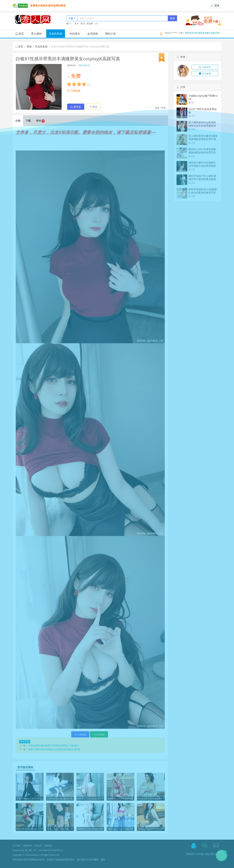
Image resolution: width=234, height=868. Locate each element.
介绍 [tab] (18, 121)
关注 (93, 107)
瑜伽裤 (90, 23)
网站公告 (110, 34)
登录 (215, 5)
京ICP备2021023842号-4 (51, 850)
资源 (29, 46)
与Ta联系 (205, 74)
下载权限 (74, 91)
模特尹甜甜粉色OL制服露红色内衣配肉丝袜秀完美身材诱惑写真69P (203, 191)
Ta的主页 (205, 67)
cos (96, 23)
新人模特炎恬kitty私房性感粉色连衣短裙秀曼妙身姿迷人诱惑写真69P (202, 124)
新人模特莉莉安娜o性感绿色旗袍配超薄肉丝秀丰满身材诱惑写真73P (203, 137)
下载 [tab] (28, 121)
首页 (20, 34)
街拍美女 (75, 34)
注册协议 (48, 846)
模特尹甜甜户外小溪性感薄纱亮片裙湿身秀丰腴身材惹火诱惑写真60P (202, 178)
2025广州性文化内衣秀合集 (203, 111)
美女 (77, 23)
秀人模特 (36, 34)
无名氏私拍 (56, 34)
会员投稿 (93, 34)
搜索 (172, 18)
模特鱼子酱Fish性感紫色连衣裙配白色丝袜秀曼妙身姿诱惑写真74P (202, 164)
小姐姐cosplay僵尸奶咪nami (203, 97)
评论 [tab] (40, 121)
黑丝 (83, 23)
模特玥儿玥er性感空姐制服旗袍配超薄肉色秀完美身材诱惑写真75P (202, 151)
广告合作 (38, 846)
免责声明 (27, 846)
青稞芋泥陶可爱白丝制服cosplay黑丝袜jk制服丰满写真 (54, 749)
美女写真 (25, 741)
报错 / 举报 (160, 108)
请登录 (76, 107)
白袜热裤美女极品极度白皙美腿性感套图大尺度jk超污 (54, 745)
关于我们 (17, 846)
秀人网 (28, 850)
